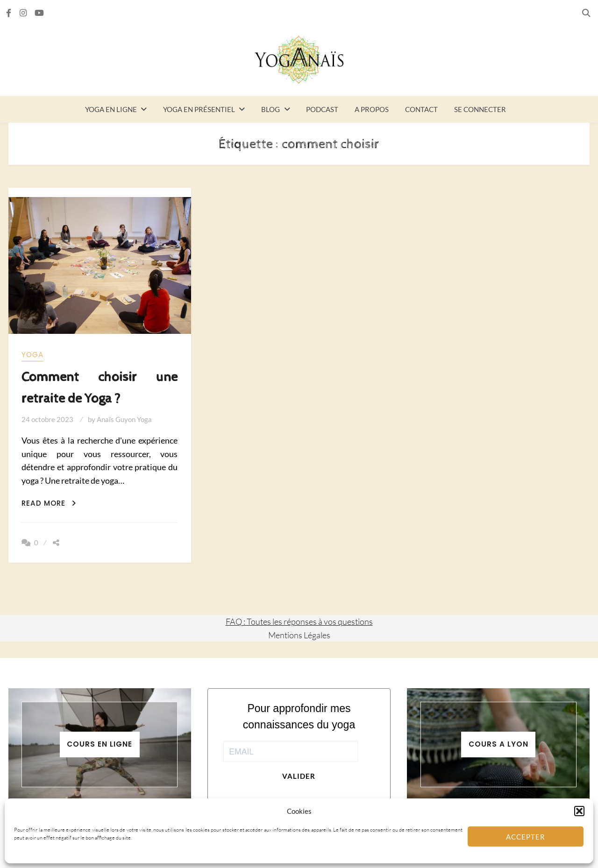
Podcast (322, 109)
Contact (421, 109)
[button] (579, 811)
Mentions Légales (299, 635)
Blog (271, 109)
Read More (49, 503)
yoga (32, 355)
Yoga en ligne (111, 109)
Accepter (526, 837)
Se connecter (480, 109)
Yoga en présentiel (199, 109)
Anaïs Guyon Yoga (124, 419)
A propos (372, 109)
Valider (299, 776)
